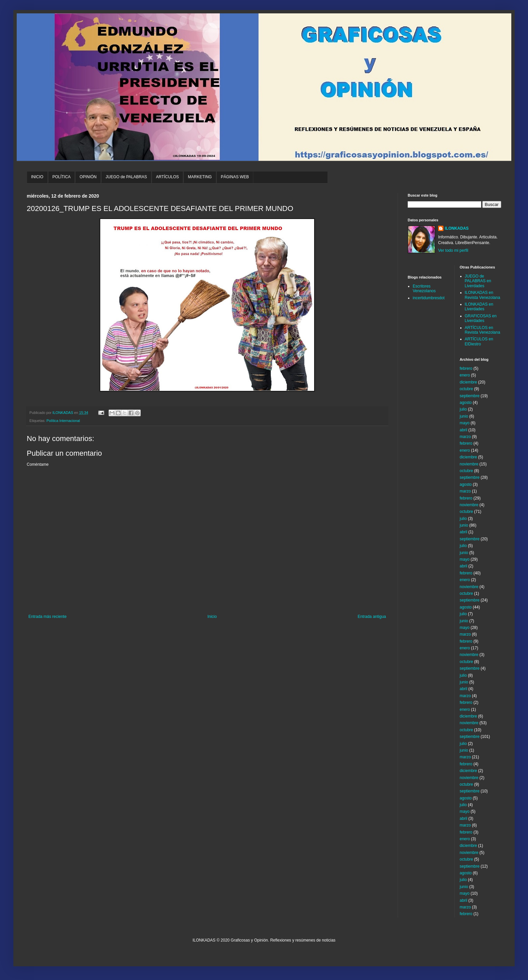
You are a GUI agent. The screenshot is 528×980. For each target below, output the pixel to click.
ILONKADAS (457, 228)
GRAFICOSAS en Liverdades (481, 318)
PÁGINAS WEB (235, 177)
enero (465, 375)
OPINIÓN (88, 177)
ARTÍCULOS (167, 177)
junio (464, 416)
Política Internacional (63, 421)
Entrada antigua (372, 617)
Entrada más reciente (47, 617)
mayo (465, 423)
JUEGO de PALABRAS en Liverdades (478, 281)
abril (464, 430)
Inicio (212, 617)
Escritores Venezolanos (424, 289)
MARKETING (200, 177)
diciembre (469, 382)
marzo (465, 437)
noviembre (469, 464)
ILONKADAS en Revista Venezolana (483, 295)
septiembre (470, 396)
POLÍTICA (62, 177)
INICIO (37, 177)
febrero (466, 368)
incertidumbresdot (429, 298)
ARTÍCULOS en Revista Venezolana (483, 330)
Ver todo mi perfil (453, 250)
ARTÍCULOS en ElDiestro (479, 341)
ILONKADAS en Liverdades (479, 307)
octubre (467, 389)
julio (463, 409)
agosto (466, 403)
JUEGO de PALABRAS (126, 177)
